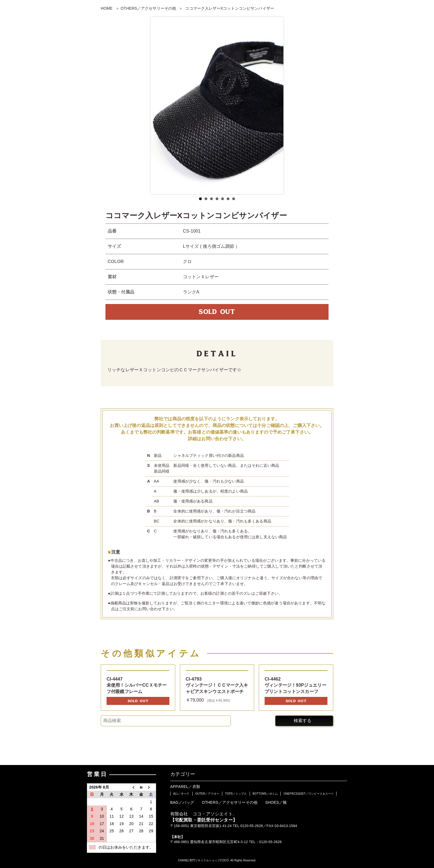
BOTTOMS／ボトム (265, 794)
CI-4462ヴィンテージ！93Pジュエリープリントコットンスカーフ (295, 685)
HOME (107, 8)
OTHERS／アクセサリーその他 (148, 8)
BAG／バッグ (182, 802)
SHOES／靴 (276, 802)
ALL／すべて (181, 794)
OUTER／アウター (207, 794)
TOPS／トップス (236, 794)
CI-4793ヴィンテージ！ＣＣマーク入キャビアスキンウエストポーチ (217, 685)
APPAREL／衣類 (185, 787)
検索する (303, 721)
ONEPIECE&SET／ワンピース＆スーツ (308, 794)
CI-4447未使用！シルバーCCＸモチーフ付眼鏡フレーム (137, 685)
